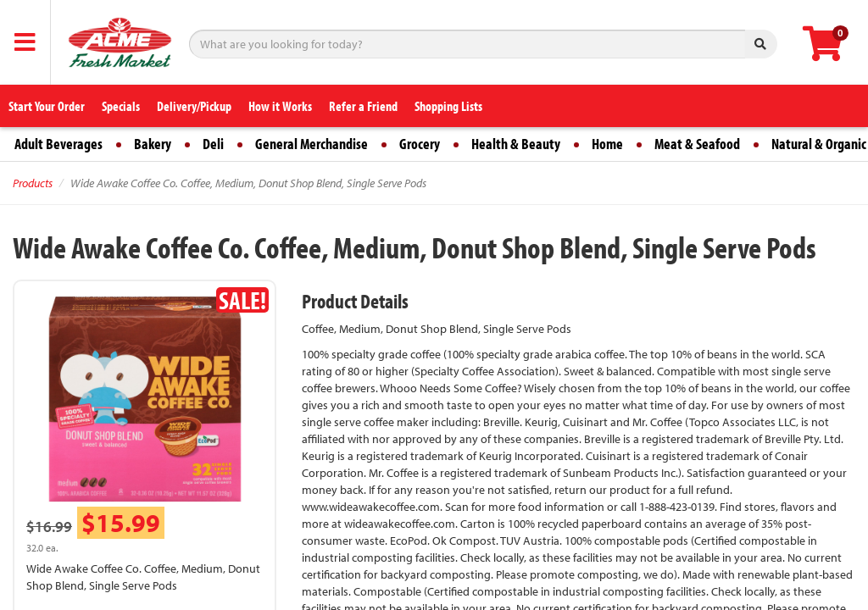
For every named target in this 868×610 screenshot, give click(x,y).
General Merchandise (312, 144)
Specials (121, 106)
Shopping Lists (448, 106)
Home (607, 144)
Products (33, 183)
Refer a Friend (363, 106)
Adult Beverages (58, 144)
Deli (213, 144)
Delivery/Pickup (194, 106)
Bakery (153, 144)
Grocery (420, 144)
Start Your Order (47, 106)
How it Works (280, 106)
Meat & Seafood (697, 144)
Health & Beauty (516, 144)
